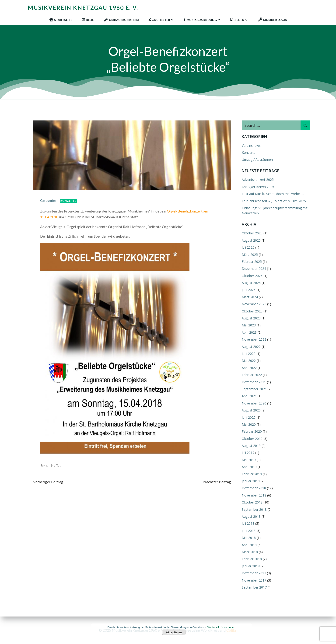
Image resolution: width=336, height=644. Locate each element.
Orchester (161, 20)
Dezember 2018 (254, 488)
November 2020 (254, 403)
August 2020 (251, 410)
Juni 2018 (249, 531)
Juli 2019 (248, 453)
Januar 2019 (251, 481)
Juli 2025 (248, 247)
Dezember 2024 (254, 269)
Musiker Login (273, 20)
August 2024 (251, 283)
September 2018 (254, 509)
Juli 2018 (248, 523)
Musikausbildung (202, 20)
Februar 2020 (252, 431)
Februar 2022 (252, 375)
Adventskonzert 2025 (258, 180)
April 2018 (249, 545)
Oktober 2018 (252, 502)
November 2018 (254, 495)
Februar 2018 (252, 559)
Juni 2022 (249, 354)
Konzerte (68, 201)
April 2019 (249, 467)
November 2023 (254, 304)
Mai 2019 (249, 460)
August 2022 (251, 347)
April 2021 (249, 396)
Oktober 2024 (252, 276)
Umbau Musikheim (121, 20)
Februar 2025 (252, 262)
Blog (88, 20)
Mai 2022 (249, 361)
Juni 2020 (249, 417)
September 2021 (254, 389)
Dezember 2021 (254, 382)
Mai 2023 (249, 325)
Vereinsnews (251, 146)
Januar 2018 (251, 566)
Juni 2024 (249, 290)
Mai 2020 (249, 424)
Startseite (61, 20)
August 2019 (251, 446)
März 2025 (250, 255)
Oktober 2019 (252, 439)
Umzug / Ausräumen (257, 159)
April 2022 (249, 368)
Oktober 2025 (252, 233)
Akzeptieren (174, 632)
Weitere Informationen (221, 627)
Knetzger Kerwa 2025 (258, 187)
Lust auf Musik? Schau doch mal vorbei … (273, 194)
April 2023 (249, 332)
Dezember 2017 (254, 573)
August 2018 (251, 516)
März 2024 (250, 297)
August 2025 (251, 240)
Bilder (239, 20)
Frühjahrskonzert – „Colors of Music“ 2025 (274, 201)
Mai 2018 (249, 538)
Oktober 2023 (252, 311)
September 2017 (254, 587)
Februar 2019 (252, 474)
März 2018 (250, 552)
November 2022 (254, 339)
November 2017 (254, 580)
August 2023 (251, 318)
